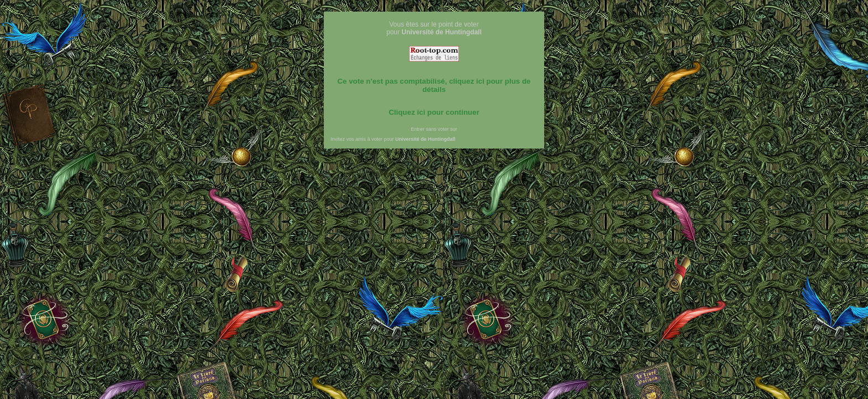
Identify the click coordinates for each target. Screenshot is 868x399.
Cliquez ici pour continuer (434, 112)
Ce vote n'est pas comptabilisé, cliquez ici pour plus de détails (434, 85)
